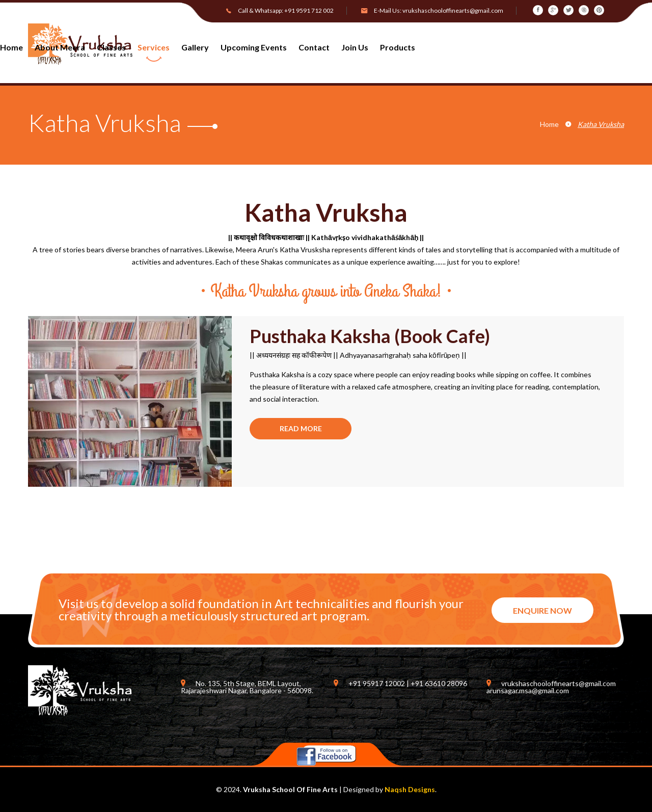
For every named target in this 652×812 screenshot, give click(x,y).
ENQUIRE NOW (542, 610)
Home (549, 124)
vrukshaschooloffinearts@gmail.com (453, 10)
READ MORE (301, 428)
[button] (394, 51)
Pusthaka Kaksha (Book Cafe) (370, 336)
